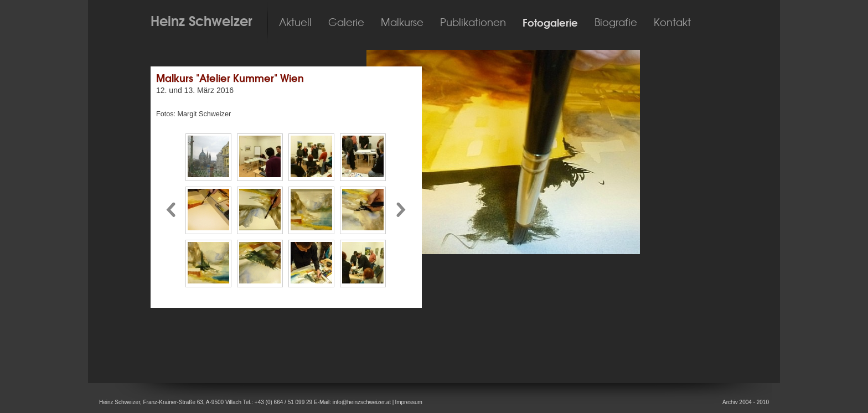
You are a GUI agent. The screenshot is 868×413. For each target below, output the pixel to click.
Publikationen (473, 23)
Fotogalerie (550, 23)
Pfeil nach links (170, 210)
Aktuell (295, 23)
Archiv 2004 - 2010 (746, 402)
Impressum (408, 402)
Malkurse (402, 23)
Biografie (616, 23)
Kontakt (672, 23)
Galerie (346, 23)
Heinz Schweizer (201, 21)
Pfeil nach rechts (402, 210)
